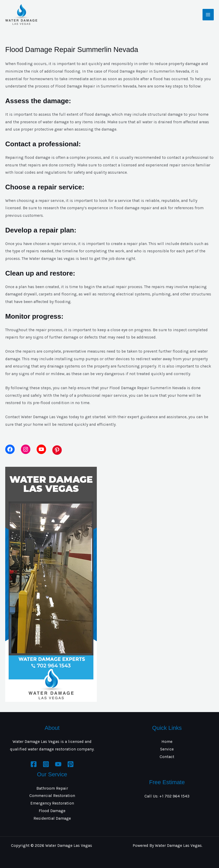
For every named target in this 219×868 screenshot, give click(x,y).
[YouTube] (58, 764)
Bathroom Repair (52, 788)
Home (167, 742)
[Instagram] (46, 764)
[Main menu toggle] (208, 14)
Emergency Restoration (52, 803)
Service (167, 749)
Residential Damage (52, 818)
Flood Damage (52, 811)
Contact (167, 757)
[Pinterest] (71, 764)
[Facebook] (34, 764)
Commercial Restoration (52, 796)
